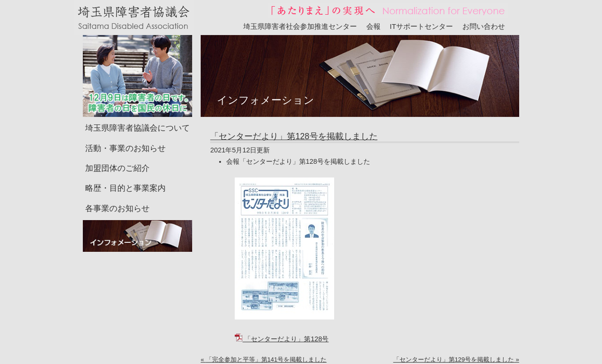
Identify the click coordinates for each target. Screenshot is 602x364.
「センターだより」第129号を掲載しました (454, 360)
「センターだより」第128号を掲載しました (294, 136)
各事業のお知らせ (117, 209)
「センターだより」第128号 (282, 339)
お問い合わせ (484, 26)
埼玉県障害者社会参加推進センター (300, 26)
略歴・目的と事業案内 (125, 188)
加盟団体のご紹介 (117, 168)
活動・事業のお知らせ (125, 148)
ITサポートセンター (422, 26)
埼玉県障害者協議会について (137, 128)
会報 (373, 26)
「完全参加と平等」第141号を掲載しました (266, 360)
